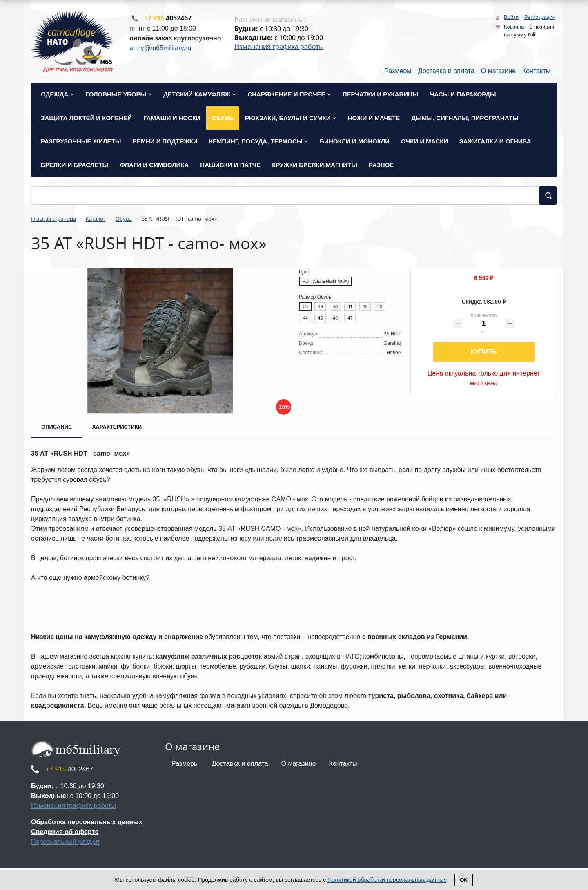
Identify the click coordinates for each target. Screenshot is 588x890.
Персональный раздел (65, 842)
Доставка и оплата (446, 72)
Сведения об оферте (65, 833)
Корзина (514, 27)
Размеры (398, 72)
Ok (464, 880)
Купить (483, 352)
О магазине (498, 72)
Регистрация (540, 17)
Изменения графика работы (279, 47)
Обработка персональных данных (87, 823)
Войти (511, 17)
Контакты (536, 72)
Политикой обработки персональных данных (387, 880)
